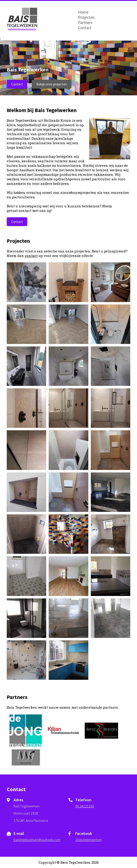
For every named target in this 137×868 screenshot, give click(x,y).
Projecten (86, 17)
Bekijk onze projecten (52, 84)
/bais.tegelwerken (89, 840)
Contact (85, 28)
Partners (85, 22)
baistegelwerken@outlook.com (37, 840)
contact (31, 256)
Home (83, 12)
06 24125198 (85, 806)
